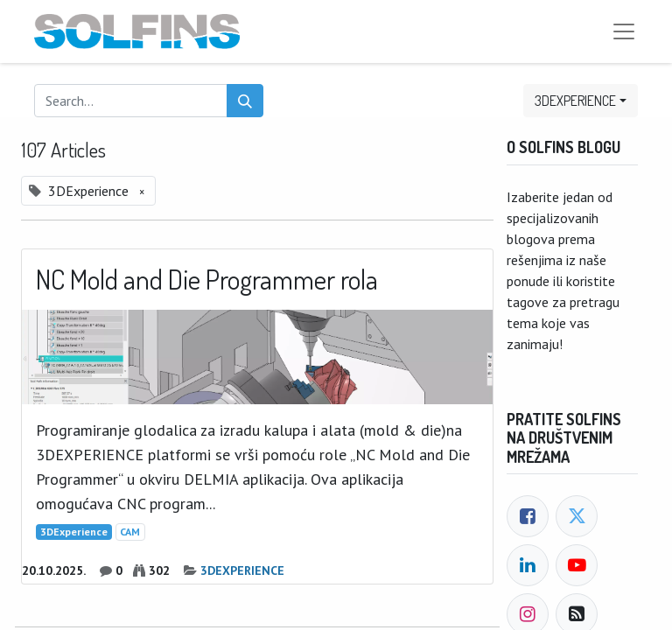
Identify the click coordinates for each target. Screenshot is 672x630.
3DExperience (74, 532)
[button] (581, 101)
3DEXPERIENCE (242, 570)
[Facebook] (528, 516)
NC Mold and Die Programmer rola (207, 280)
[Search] (245, 101)
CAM (130, 532)
